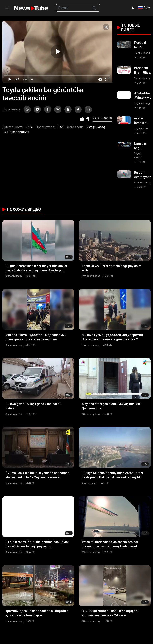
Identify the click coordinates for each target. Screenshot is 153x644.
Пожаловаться (16, 132)
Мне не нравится (88, 119)
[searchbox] (72, 8)
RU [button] (143, 8)
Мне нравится (82, 119)
